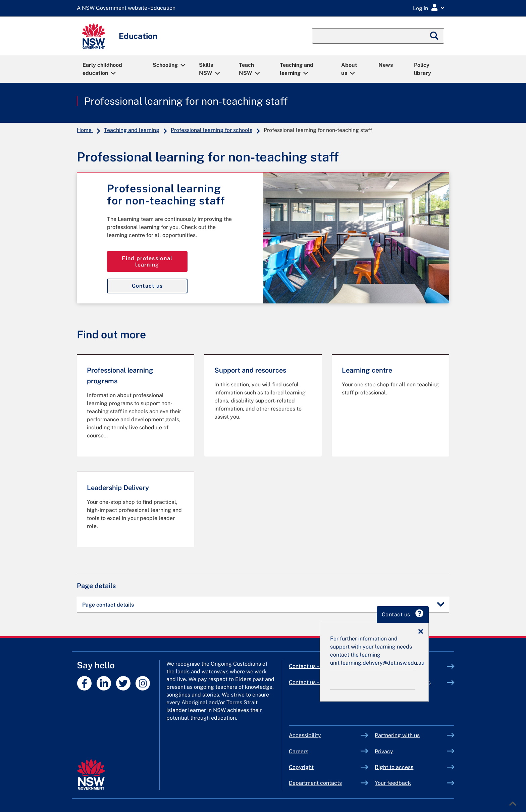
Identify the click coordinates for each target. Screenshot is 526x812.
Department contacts (315, 783)
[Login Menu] (429, 8)
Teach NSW (246, 69)
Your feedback (393, 783)
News (386, 65)
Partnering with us (397, 735)
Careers (299, 751)
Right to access (394, 767)
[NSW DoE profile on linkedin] (104, 683)
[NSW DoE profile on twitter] (123, 683)
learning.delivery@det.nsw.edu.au (403, 663)
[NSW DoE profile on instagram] (143, 683)
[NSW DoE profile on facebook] (84, 683)
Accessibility (305, 735)
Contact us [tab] (423, 615)
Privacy (384, 751)
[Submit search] (434, 36)
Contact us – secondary (317, 682)
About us (349, 69)
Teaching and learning (297, 69)
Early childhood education (102, 69)
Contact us (147, 286)
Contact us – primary (314, 666)
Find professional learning (147, 261)
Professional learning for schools (212, 130)
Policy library (423, 69)
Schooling (165, 65)
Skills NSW (206, 69)
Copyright (301, 767)
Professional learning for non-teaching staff (186, 101)
